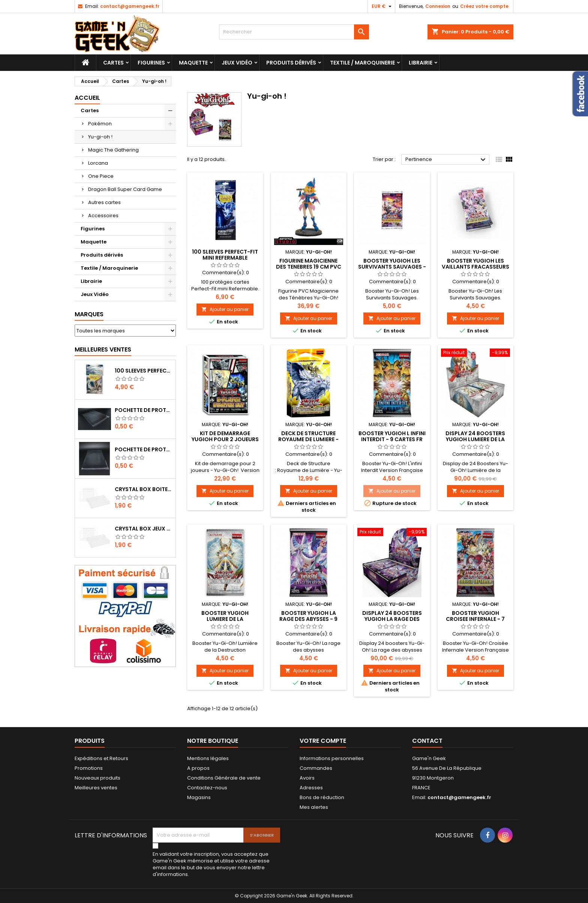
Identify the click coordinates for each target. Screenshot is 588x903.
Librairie (421, 63)
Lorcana (98, 163)
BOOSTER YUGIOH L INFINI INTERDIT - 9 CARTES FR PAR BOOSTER (392, 439)
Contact (427, 741)
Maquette (193, 63)
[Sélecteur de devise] (382, 6)
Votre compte (323, 741)
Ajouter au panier (225, 309)
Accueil (87, 98)
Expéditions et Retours (101, 758)
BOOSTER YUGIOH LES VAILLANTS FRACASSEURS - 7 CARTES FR (475, 267)
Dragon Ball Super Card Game (125, 189)
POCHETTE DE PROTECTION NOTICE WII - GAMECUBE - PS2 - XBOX (144, 449)
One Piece (101, 176)
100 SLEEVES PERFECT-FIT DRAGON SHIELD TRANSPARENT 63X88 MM (144, 371)
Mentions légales (208, 758)
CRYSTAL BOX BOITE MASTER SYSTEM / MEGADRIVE (144, 489)
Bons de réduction (322, 797)
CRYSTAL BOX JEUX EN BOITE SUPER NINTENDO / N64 (144, 529)
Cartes (113, 63)
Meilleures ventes (96, 788)
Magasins (199, 797)
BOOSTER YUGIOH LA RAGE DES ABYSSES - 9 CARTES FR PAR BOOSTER (309, 619)
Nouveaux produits (97, 778)
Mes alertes (314, 807)
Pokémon (100, 124)
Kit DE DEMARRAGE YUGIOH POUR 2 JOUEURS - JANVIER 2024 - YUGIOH (225, 439)
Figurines (151, 63)
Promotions (89, 768)
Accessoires (103, 216)
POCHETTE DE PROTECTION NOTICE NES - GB (144, 410)
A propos (198, 768)
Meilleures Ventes (103, 349)
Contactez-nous (207, 788)
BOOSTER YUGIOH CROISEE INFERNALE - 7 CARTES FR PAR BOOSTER (475, 619)
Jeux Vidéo (237, 63)
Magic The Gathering (113, 150)
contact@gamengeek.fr (130, 6)
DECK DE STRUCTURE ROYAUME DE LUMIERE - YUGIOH (308, 439)
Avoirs (307, 778)
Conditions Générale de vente (224, 778)
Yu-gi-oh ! (100, 137)
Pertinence (446, 160)
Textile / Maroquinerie (362, 63)
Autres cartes (104, 202)
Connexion (438, 6)
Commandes (316, 768)
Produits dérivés (291, 63)
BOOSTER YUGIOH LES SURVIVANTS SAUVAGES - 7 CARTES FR (392, 267)
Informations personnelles (332, 758)
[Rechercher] (294, 32)
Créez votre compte (484, 6)
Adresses (311, 788)
